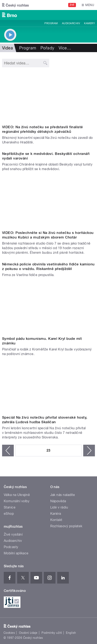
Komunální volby (17, 501)
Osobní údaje (28, 633)
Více (65, 48)
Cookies (9, 633)
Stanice (10, 507)
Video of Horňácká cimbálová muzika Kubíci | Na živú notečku (48, 202)
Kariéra (56, 514)
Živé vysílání (13, 534)
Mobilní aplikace (16, 553)
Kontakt (56, 520)
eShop (9, 514)
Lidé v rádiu (59, 507)
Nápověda (58, 501)
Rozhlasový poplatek (66, 526)
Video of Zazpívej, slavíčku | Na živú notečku (48, 97)
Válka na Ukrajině (17, 495)
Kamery (89, 23)
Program (51, 23)
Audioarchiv (71, 23)
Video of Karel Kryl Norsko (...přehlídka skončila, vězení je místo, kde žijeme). (48, 308)
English (71, 633)
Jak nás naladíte (63, 495)
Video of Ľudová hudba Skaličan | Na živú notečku (48, 387)
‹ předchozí (8, 451)
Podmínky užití (52, 633)
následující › (89, 451)
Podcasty (11, 547)
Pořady (47, 48)
